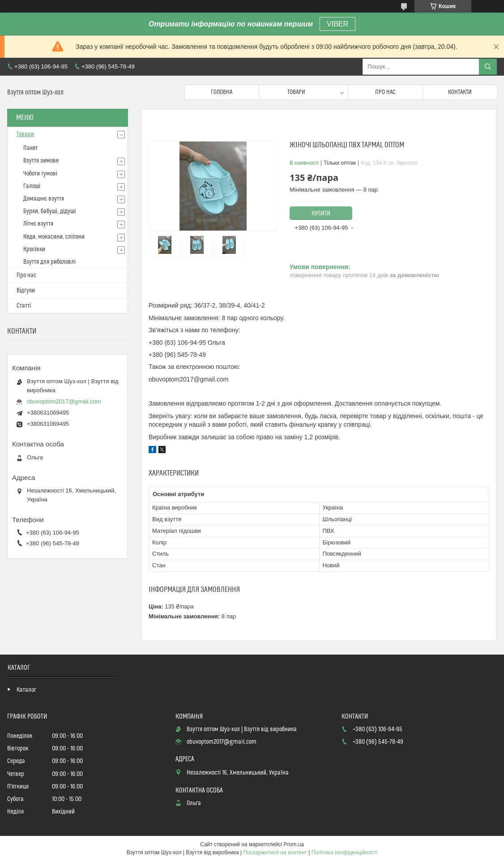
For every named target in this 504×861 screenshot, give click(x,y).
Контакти (460, 92)
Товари (296, 92)
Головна (222, 92)
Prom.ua (294, 844)
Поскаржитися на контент (275, 852)
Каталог (26, 690)
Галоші (32, 186)
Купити (321, 214)
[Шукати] (488, 67)
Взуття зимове (41, 161)
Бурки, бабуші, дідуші (49, 211)
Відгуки (26, 291)
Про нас (385, 92)
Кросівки (34, 249)
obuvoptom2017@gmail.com (64, 401)
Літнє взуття (38, 224)
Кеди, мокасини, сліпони (54, 237)
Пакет (30, 148)
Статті (24, 306)
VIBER (337, 24)
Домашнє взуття (44, 199)
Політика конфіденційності (345, 852)
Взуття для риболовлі (49, 262)
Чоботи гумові (40, 174)
